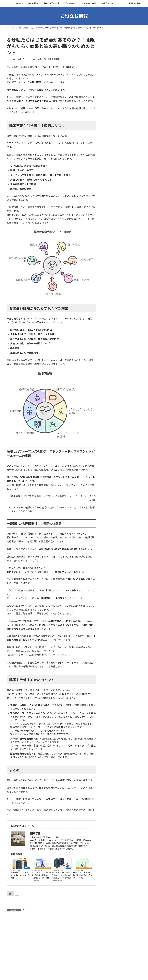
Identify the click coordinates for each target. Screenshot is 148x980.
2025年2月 (111, 362)
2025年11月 (111, 309)
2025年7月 (111, 333)
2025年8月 (111, 327)
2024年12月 (111, 373)
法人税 (111, 56)
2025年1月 (111, 368)
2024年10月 (111, 385)
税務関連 (110, 45)
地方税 (111, 68)
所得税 (27, 868)
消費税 (111, 62)
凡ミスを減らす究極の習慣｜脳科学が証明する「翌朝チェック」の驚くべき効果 (41, 877)
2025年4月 (111, 350)
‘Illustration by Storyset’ (64, 972)
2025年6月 (111, 338)
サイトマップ (60, 963)
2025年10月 (111, 315)
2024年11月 (111, 379)
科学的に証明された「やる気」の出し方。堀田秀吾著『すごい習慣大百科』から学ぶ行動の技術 (122, 207)
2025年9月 (111, 321)
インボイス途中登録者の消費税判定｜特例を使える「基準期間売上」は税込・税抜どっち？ (122, 224)
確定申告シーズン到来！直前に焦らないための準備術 (20, 875)
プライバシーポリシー (63, 968)
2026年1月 (111, 298)
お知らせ (110, 103)
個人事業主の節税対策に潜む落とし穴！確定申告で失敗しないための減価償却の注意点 (62, 877)
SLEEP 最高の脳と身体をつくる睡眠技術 (46, 496)
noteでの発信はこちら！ (64, 977)
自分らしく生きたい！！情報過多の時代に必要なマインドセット (83, 875)
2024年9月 (111, 391)
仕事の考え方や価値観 (43, 868)
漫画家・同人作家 (114, 86)
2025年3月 (111, 356)
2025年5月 (111, 344)
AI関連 (109, 97)
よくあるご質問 (61, 958)
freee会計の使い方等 (115, 91)
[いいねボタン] (10, 893)
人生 (24, 910)
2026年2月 (111, 292)
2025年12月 (111, 303)
